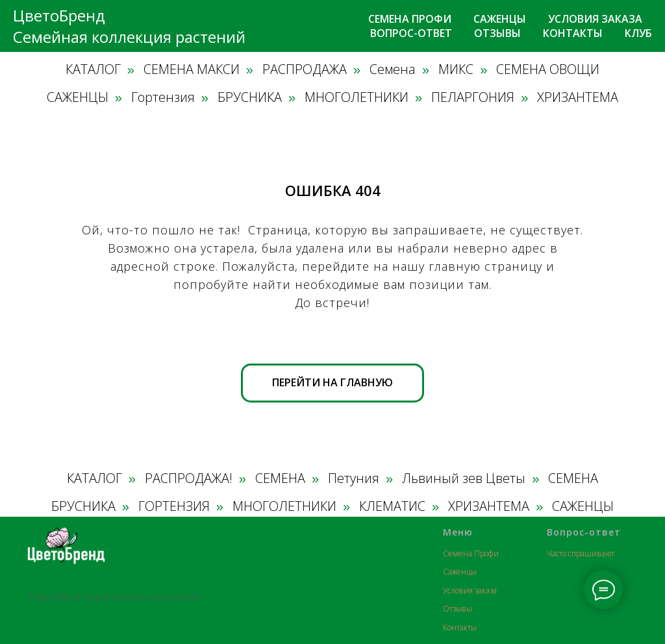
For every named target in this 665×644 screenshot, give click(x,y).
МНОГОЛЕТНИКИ (357, 97)
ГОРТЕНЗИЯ (174, 506)
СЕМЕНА (280, 478)
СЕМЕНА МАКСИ (192, 69)
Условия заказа (595, 19)
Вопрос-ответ (411, 33)
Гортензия (163, 97)
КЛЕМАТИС (392, 506)
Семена (393, 69)
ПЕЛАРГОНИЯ (473, 97)
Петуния (354, 478)
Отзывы (497, 33)
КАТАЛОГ (93, 69)
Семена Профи (471, 553)
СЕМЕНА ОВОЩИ (548, 69)
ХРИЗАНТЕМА (578, 97)
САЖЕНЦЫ (78, 97)
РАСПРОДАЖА (305, 69)
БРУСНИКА (250, 97)
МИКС (456, 69)
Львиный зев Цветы (464, 478)
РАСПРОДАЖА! (189, 478)
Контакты (573, 33)
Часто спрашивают (581, 553)
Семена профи (410, 19)
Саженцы (500, 19)
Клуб (638, 33)
